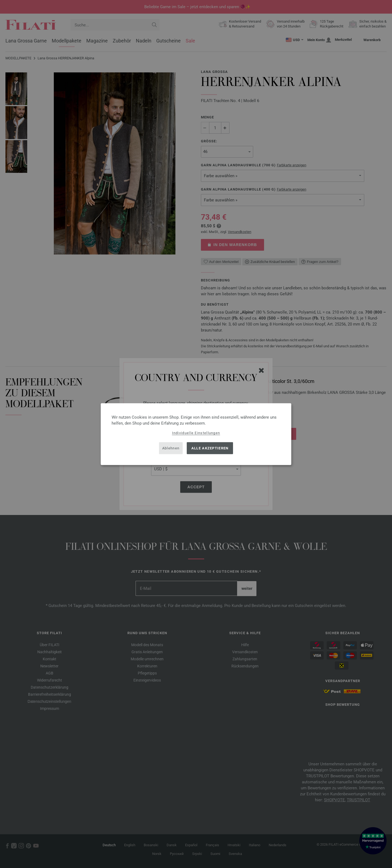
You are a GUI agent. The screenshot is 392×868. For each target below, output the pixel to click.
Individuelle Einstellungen (196, 433)
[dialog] (196, 434)
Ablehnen (171, 448)
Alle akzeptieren (210, 448)
